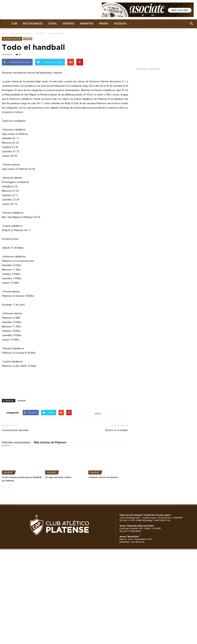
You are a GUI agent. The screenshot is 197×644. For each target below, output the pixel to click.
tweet (98, 413)
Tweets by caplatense (148, 69)
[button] (191, 24)
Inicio (4, 33)
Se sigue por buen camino (58, 477)
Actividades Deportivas (21, 33)
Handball (40, 33)
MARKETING (87, 24)
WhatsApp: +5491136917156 (156, 520)
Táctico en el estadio (117, 430)
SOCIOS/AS (120, 24)
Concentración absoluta (15, 430)
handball (22, 401)
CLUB (14, 24)
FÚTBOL (53, 24)
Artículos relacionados (16, 442)
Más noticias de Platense (50, 442)
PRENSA (104, 24)
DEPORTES (68, 24)
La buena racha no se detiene (103, 477)
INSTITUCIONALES (33, 24)
